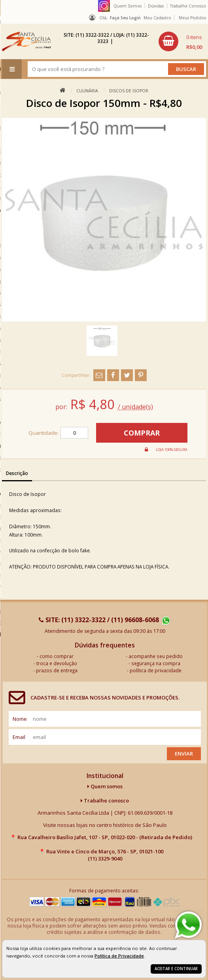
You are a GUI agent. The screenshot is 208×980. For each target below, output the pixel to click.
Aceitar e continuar (176, 969)
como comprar (57, 656)
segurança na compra (156, 663)
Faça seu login (125, 18)
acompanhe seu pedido (156, 656)
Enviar (184, 754)
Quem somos (105, 786)
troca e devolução (57, 663)
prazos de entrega (57, 670)
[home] (26, 41)
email (19, 737)
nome (20, 719)
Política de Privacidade (119, 956)
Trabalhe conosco (105, 800)
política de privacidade (156, 670)
